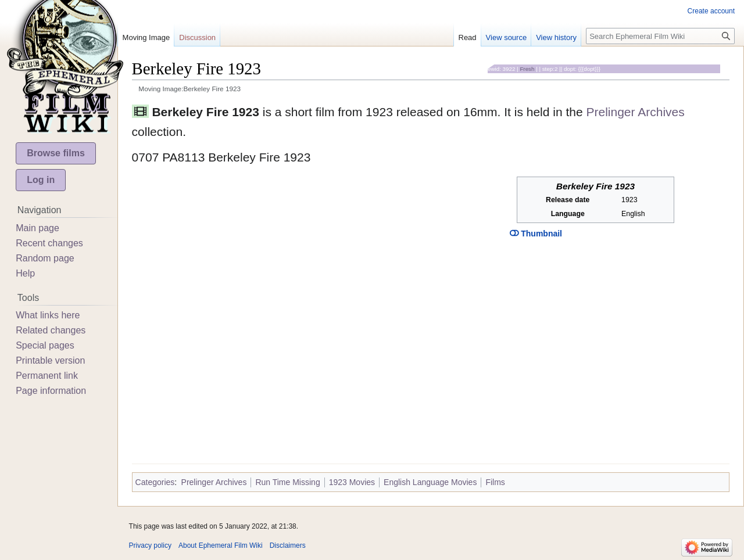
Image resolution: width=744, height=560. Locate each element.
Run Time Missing (287, 482)
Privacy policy (150, 545)
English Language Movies (430, 482)
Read (468, 37)
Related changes (51, 330)
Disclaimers (288, 545)
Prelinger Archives (636, 112)
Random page (45, 258)
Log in (41, 180)
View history (556, 37)
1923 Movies (352, 482)
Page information (51, 391)
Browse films (56, 153)
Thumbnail (536, 234)
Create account (711, 11)
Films (495, 482)
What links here (48, 315)
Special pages (45, 345)
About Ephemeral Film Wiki (221, 545)
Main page (37, 228)
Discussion (197, 37)
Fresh (527, 69)
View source (507, 37)
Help (25, 273)
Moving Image (146, 37)
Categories (155, 482)
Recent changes (49, 243)
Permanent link (47, 376)
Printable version (50, 360)
